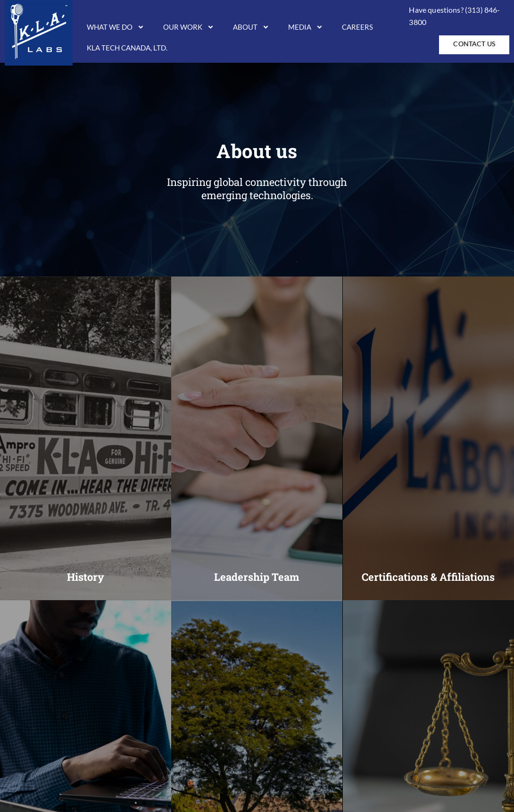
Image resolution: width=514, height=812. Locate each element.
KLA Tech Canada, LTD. (127, 48)
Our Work (189, 27)
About (251, 27)
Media (306, 27)
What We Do (116, 27)
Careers (357, 27)
